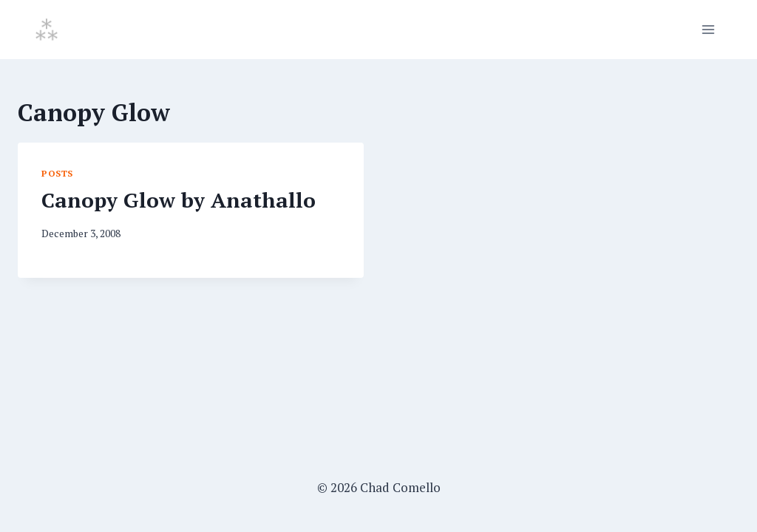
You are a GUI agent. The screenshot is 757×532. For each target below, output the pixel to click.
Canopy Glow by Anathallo (179, 200)
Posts (57, 173)
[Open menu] (708, 29)
